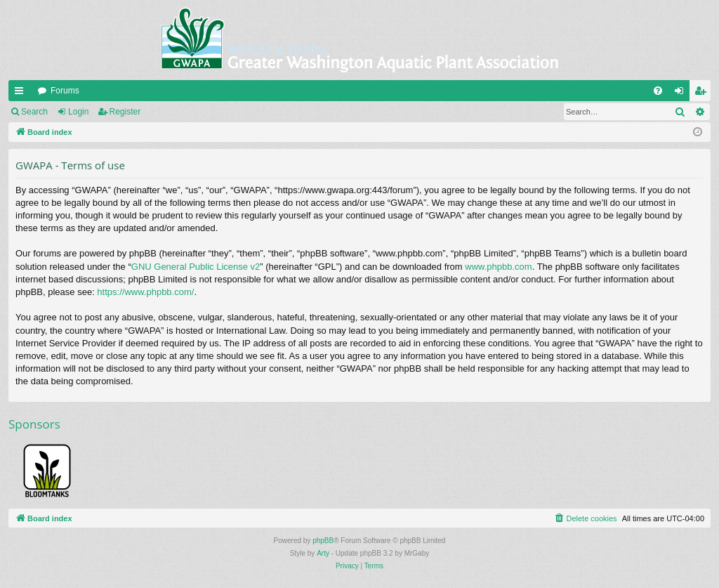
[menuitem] (658, 91)
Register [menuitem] (703, 93)
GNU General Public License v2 (196, 267)
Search (34, 112)
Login (78, 112)
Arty (323, 553)
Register (125, 112)
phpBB (323, 541)
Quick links (22, 93)
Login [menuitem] (682, 93)
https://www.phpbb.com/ (145, 292)
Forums (65, 91)
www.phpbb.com (498, 267)
